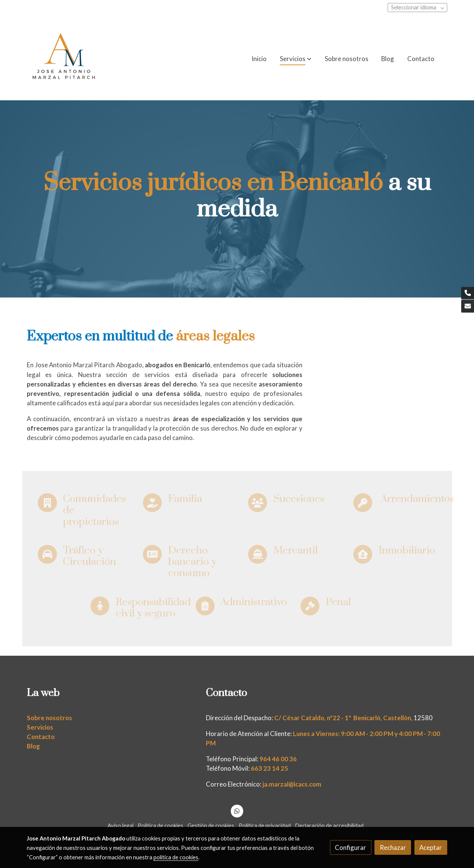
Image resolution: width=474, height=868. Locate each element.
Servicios (40, 727)
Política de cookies (160, 826)
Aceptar (431, 847)
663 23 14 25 (269, 768)
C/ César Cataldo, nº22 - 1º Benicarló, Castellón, (343, 718)
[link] (64, 59)
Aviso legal (120, 826)
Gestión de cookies (211, 826)
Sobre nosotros (49, 718)
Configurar (351, 847)
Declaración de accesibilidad (329, 826)
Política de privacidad (265, 826)
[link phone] (468, 293)
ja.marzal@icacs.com (292, 784)
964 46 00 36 (278, 759)
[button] (296, 59)
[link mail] (468, 306)
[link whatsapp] (237, 810)
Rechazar (393, 847)
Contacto (41, 737)
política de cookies (176, 857)
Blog (33, 746)
